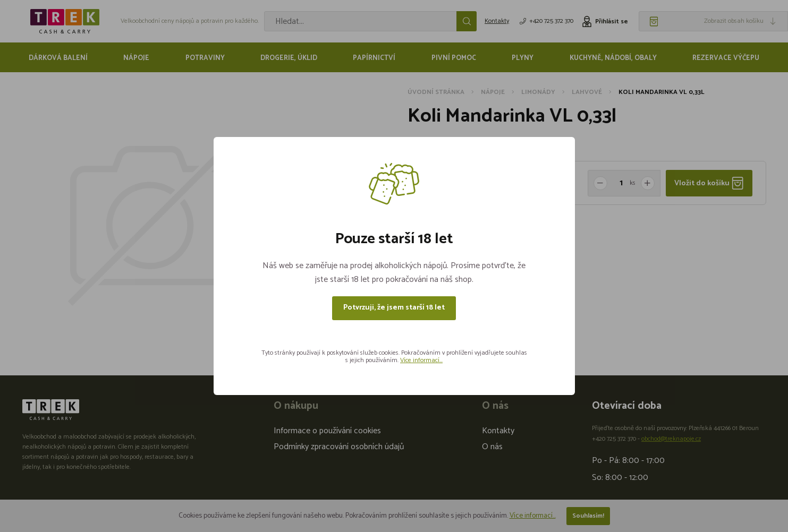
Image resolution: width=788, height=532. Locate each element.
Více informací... (421, 360)
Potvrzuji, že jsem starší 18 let (394, 308)
